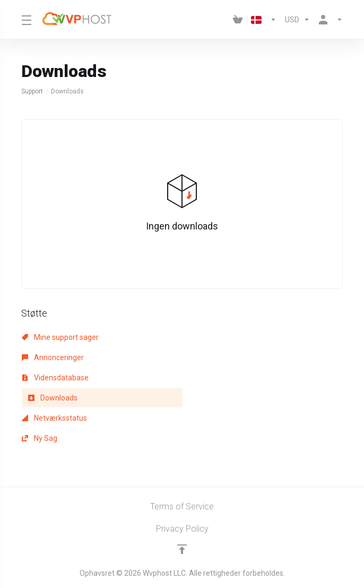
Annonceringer (53, 357)
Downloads (53, 398)
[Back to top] (182, 549)
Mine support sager (60, 337)
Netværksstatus (54, 418)
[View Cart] (238, 20)
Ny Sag (40, 438)
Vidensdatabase (55, 378)
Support (32, 91)
